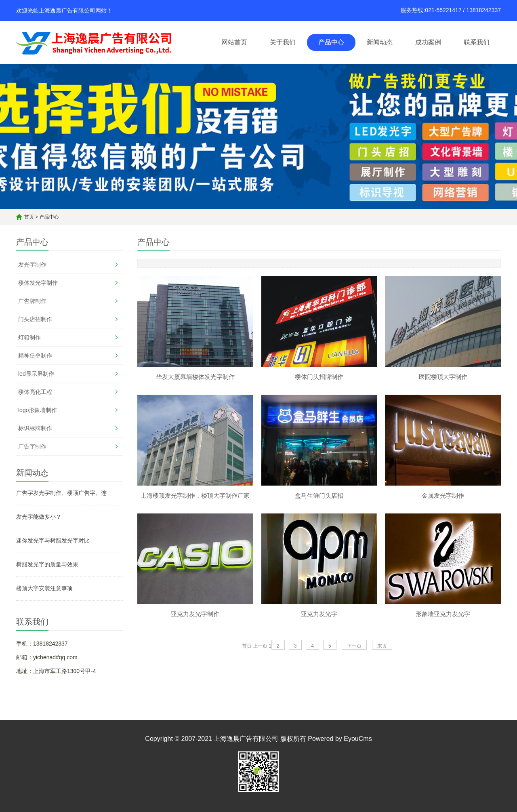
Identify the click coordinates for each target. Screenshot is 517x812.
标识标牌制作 (35, 428)
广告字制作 (32, 446)
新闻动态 (380, 42)
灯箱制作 (29, 337)
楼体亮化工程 (35, 392)
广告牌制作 (32, 301)
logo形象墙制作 (38, 410)
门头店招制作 (35, 319)
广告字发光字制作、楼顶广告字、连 (61, 493)
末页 (382, 647)
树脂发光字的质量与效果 (47, 564)
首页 (29, 217)
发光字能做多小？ (39, 517)
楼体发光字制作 (38, 283)
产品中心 (331, 42)
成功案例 (428, 42)
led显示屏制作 (36, 374)
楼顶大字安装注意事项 (44, 588)
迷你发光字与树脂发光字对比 (53, 541)
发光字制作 (32, 265)
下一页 (354, 647)
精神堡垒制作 (35, 356)
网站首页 (234, 42)
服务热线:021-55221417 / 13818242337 (451, 10)
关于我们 (283, 42)
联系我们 (477, 42)
